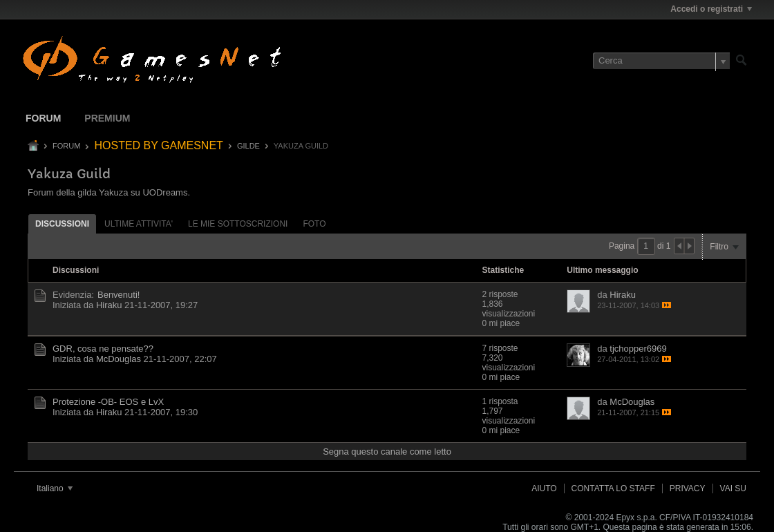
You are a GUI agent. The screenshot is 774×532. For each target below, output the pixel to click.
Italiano (55, 488)
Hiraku (109, 305)
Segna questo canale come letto (387, 452)
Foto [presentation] (314, 224)
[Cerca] (661, 61)
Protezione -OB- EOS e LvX (108, 402)
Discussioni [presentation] (62, 224)
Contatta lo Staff (613, 488)
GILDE (248, 146)
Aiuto (544, 488)
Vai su (733, 488)
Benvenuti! (119, 295)
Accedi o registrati (711, 9)
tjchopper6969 (638, 349)
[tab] (62, 224)
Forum (43, 118)
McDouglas (119, 359)
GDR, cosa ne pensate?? (103, 349)
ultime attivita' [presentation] (139, 224)
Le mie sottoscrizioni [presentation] (238, 224)
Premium (107, 118)
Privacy (688, 488)
